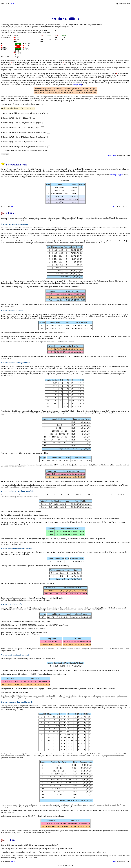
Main (13, 4)
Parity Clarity (78, 84)
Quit (110, 155)
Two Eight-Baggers (117, 175)
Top (114, 155)
